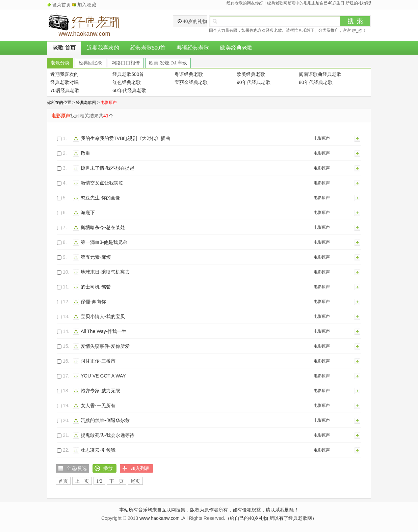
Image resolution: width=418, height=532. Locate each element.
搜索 (355, 21)
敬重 (85, 153)
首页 (63, 481)
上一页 (82, 481)
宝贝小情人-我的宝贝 (103, 316)
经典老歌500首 (148, 48)
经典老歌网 (86, 103)
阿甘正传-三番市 (98, 361)
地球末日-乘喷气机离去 (105, 272)
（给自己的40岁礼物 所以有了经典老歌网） (271, 518)
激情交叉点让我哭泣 (102, 183)
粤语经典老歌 (193, 48)
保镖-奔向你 (93, 302)
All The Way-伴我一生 (103, 331)
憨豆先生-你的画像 (100, 198)
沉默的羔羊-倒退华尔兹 (105, 420)
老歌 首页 (64, 48)
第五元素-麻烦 (96, 257)
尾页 (135, 481)
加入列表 (358, 138)
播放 (77, 138)
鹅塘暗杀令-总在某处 (103, 227)
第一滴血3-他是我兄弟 (104, 242)
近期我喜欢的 (103, 48)
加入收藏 (87, 5)
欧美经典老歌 (236, 48)
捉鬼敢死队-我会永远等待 (108, 435)
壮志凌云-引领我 (98, 450)
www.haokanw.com (160, 518)
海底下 (88, 213)
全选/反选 (77, 468)
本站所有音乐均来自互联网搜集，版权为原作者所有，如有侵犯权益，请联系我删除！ (209, 510)
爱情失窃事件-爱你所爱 (105, 346)
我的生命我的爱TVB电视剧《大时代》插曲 (125, 138)
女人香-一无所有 (98, 405)
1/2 (99, 481)
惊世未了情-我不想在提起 (108, 168)
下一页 (116, 481)
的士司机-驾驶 (96, 287)
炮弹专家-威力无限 (100, 391)
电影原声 (322, 138)
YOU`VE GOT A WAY (103, 376)
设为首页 (61, 5)
